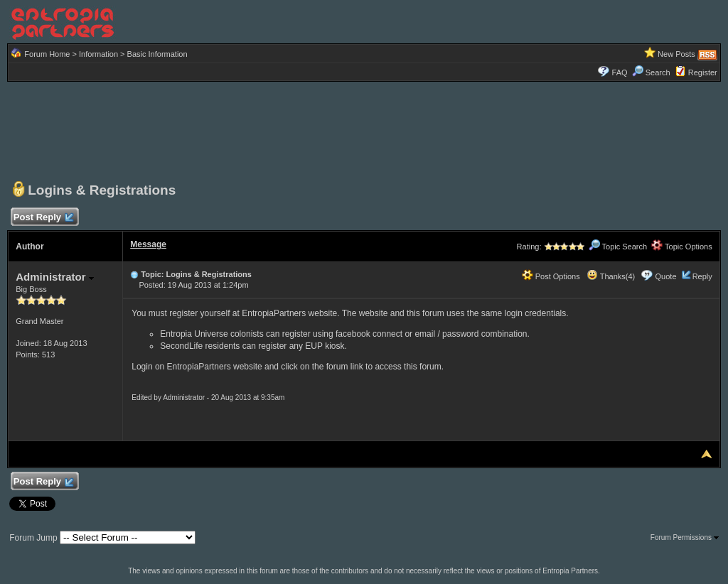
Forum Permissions (685, 537)
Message (148, 244)
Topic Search (618, 247)
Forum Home (47, 54)
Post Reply (43, 218)
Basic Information (157, 54)
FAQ (620, 72)
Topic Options (682, 247)
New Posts (676, 54)
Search (651, 72)
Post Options (551, 276)
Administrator (55, 277)
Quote (666, 276)
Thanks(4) (611, 276)
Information (98, 54)
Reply (702, 276)
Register (703, 72)
